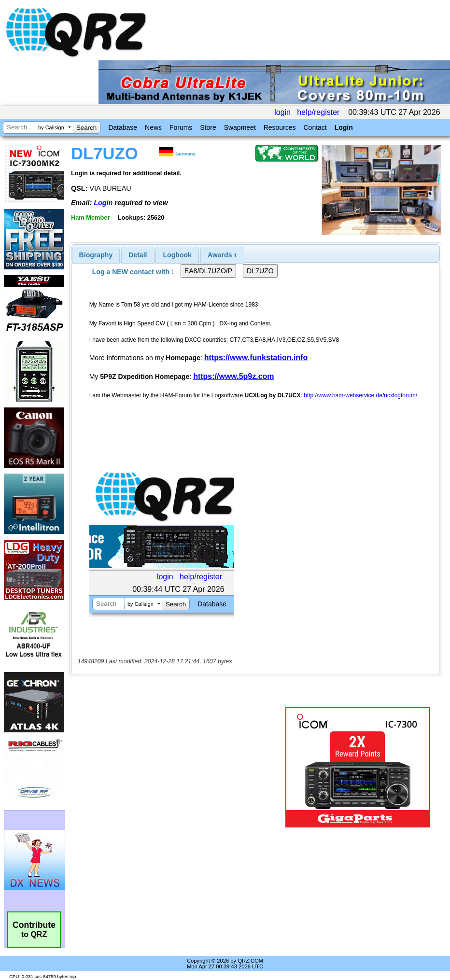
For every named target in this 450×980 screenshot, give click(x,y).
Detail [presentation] (138, 255)
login (282, 112)
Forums (181, 127)
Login (344, 127)
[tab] (96, 255)
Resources (280, 127)
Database (123, 127)
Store (208, 127)
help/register (318, 112)
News (153, 127)
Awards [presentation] (222, 255)
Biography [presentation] (96, 255)
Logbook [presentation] (177, 255)
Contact (315, 127)
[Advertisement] (179, 767)
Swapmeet (240, 127)
